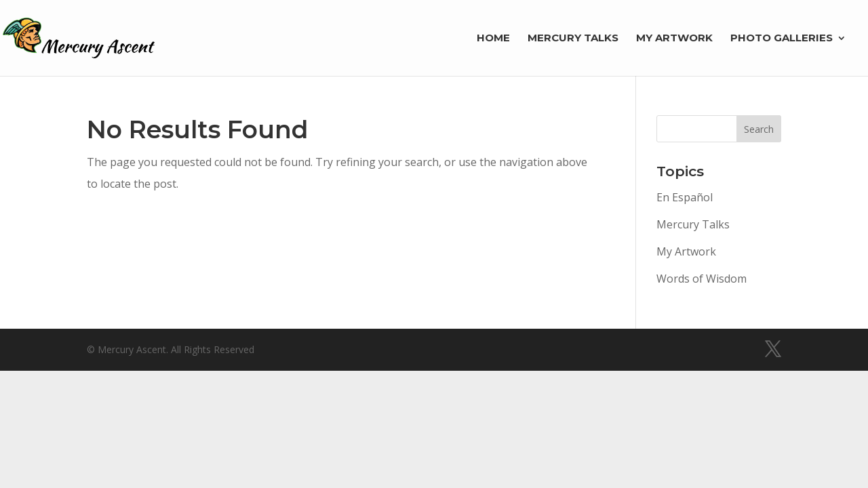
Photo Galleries (782, 39)
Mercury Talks (573, 39)
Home (493, 39)
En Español (685, 197)
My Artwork (674, 39)
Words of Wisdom (702, 279)
